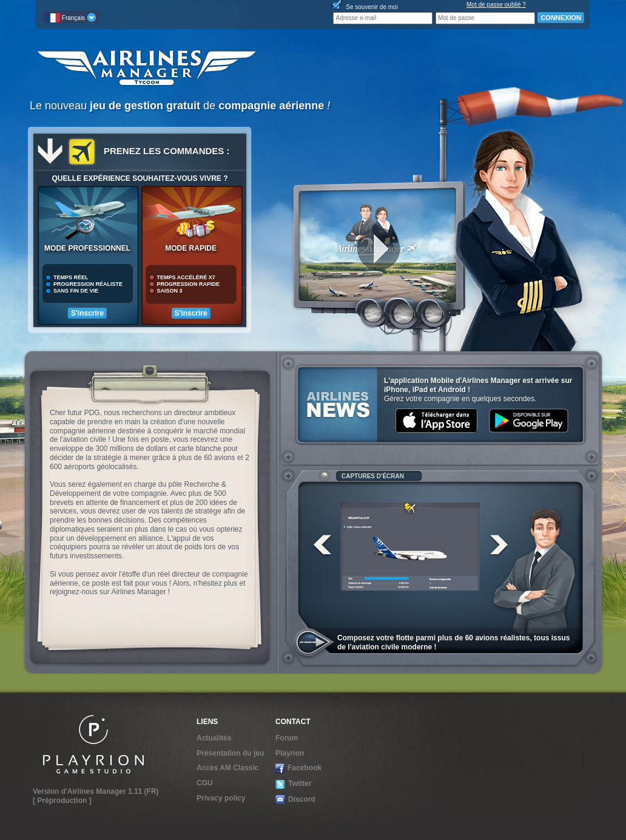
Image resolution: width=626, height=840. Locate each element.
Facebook (298, 768)
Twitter (293, 784)
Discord (295, 800)
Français (71, 18)
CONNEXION (561, 18)
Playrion (290, 753)
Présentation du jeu (230, 753)
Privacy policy (221, 798)
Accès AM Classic (227, 768)
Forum (287, 738)
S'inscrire (87, 313)
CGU (205, 783)
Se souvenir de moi (372, 7)
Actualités (214, 738)
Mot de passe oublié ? (496, 5)
